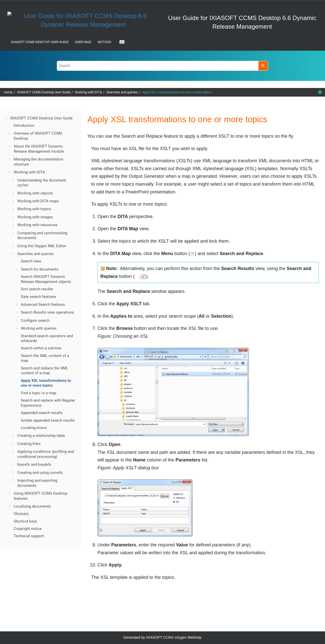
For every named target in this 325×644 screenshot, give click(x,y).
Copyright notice (28, 529)
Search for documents (40, 269)
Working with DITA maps (38, 201)
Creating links (29, 444)
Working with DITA (88, 92)
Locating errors (34, 428)
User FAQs (83, 42)
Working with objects (35, 193)
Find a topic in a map (38, 393)
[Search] (263, 66)
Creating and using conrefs (40, 473)
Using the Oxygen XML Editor (42, 246)
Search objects (46, 279)
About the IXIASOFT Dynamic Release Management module (39, 149)
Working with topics (34, 209)
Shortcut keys (25, 521)
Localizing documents (32, 506)
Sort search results (37, 289)
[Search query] (162, 66)
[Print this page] (320, 92)
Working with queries (39, 328)
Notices (104, 42)
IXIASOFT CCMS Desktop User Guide (40, 42)
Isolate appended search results (48, 420)
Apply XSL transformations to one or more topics (177, 92)
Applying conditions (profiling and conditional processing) (46, 454)
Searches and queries (122, 92)
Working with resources (37, 225)
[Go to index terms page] (120, 44)
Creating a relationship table (41, 436)
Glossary (21, 514)
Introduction (24, 126)
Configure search (35, 320)
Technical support (29, 536)
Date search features (38, 297)
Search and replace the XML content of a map (44, 371)
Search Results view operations (47, 312)
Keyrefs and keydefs (34, 464)
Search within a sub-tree (41, 348)
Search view (31, 261)
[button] (6, 118)
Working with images (35, 217)
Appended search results (42, 413)
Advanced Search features (43, 305)
